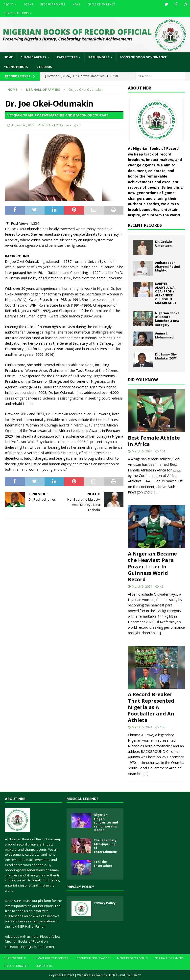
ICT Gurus (44, 67)
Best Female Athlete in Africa (154, 441)
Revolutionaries (16, 966)
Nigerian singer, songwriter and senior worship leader (106, 822)
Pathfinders (99, 57)
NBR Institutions (16, 13)
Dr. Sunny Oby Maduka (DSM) (166, 356)
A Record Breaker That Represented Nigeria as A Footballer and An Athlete (151, 707)
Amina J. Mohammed (164, 335)
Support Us (44, 966)
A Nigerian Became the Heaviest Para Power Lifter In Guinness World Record (152, 567)
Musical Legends (83, 799)
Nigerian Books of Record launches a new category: (167, 319)
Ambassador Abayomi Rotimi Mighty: (167, 267)
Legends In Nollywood (93, 958)
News (76, 4)
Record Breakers (53, 4)
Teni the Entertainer (103, 864)
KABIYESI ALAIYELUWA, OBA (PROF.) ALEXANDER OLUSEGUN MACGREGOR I (166, 293)
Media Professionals (132, 958)
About (8, 4)
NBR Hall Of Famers (57, 125)
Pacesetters (67, 57)
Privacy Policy (80, 887)
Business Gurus (15, 958)
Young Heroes (16, 67)
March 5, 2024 (142, 451)
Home (8, 57)
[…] (157, 492)
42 (162, 586)
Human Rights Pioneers (51, 958)
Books (28, 4)
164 (162, 451)
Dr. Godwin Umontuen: (164, 244)
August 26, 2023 (23, 125)
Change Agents (33, 57)
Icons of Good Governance (143, 57)
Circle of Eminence (101, 4)
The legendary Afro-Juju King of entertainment (106, 846)
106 (162, 727)
